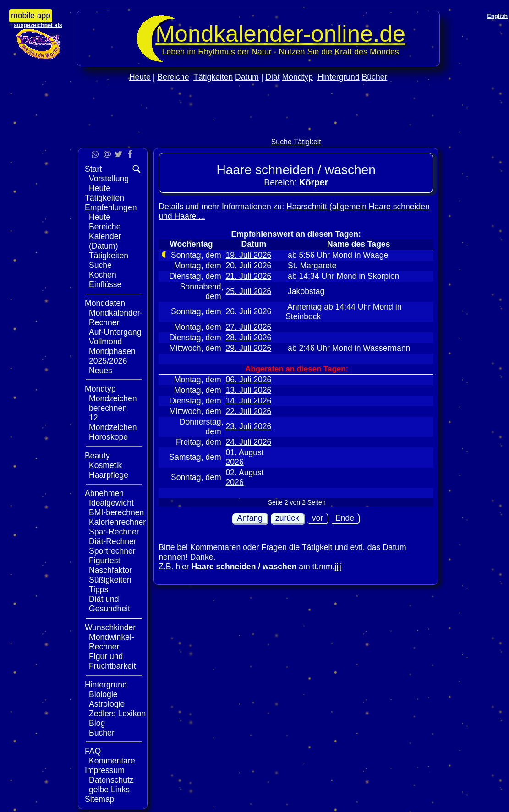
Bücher (375, 77)
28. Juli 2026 (249, 338)
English (498, 16)
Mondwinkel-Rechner (112, 642)
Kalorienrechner (117, 522)
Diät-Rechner (113, 541)
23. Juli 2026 (249, 426)
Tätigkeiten (213, 77)
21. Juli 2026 (249, 276)
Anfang (250, 518)
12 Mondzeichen (113, 422)
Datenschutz (111, 780)
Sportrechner (112, 551)
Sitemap (100, 799)
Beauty (97, 456)
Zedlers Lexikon (117, 714)
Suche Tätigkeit (296, 142)
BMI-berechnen (116, 512)
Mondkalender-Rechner (116, 318)
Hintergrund (339, 77)
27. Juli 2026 (249, 327)
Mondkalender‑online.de (280, 34)
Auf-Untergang (115, 332)
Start (93, 169)
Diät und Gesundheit (109, 604)
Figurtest (104, 561)
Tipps (99, 589)
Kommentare (112, 761)
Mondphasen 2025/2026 (112, 356)
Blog (97, 723)
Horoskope (108, 437)
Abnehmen (104, 493)
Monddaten (105, 303)
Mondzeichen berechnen (113, 403)
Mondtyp (297, 77)
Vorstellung (109, 179)
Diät (272, 77)
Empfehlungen (111, 207)
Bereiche (173, 77)
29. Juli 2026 (249, 348)
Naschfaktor (110, 570)
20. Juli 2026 (249, 266)
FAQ (93, 751)
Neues (101, 371)
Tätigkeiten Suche (109, 260)
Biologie (103, 694)
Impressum (105, 770)
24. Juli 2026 (249, 442)
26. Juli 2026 (249, 311)
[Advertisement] (258, 129)
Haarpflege (109, 475)
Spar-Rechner (114, 532)
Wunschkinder (110, 627)
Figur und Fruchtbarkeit (112, 661)
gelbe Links (109, 790)
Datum (247, 77)
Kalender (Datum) (105, 241)
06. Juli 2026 (249, 380)
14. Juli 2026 (249, 401)
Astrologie (107, 704)
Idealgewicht (111, 503)
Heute (140, 77)
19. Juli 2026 (249, 255)
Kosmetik (105, 465)
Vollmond (105, 342)
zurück (287, 518)
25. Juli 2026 (249, 291)
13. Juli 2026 (249, 390)
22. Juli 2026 (249, 411)
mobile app (31, 16)
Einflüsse (105, 284)
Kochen (103, 275)
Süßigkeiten (110, 580)
